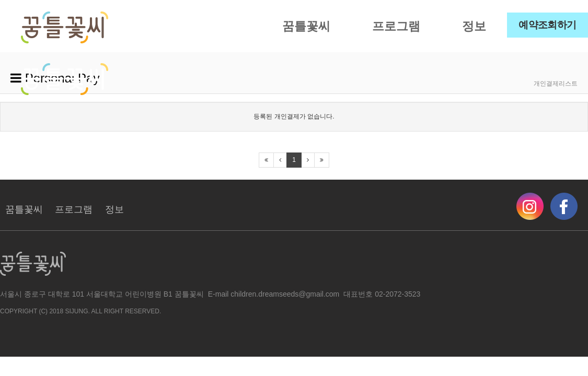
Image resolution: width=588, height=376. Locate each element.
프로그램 (396, 26)
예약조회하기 (547, 25)
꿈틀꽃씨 (306, 26)
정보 (474, 26)
